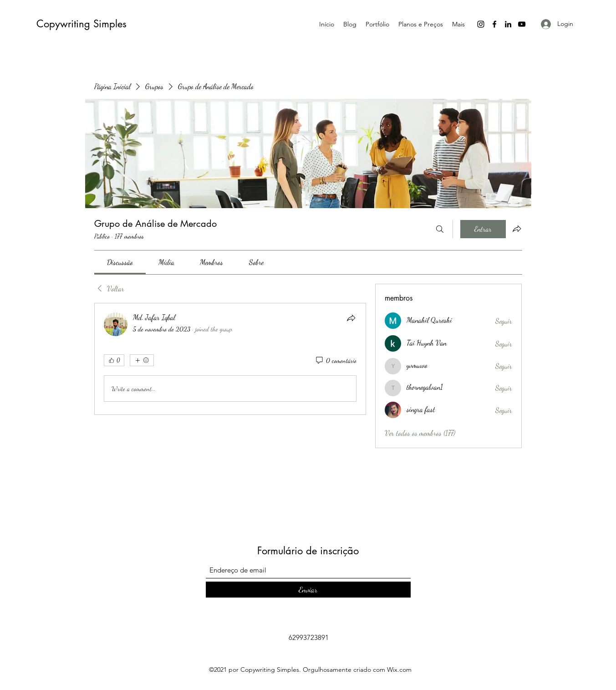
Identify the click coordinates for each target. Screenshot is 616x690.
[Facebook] (494, 24)
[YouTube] (522, 24)
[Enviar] (308, 590)
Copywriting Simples (81, 24)
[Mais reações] (142, 360)
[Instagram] (481, 24)
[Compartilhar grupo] (517, 229)
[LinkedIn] (508, 24)
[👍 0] (114, 360)
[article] (230, 359)
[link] (120, 262)
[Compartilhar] (351, 318)
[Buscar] (440, 229)
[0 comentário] (336, 361)
